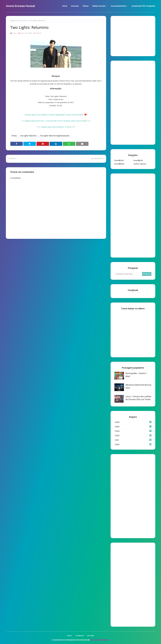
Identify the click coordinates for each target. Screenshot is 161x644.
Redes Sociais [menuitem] (99, 6)
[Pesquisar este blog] (128, 274)
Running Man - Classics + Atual (136, 375)
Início (70, 636)
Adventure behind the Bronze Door (138, 386)
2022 (133, 436)
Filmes (25, 21)
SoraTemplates (69, 640)
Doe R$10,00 (119, 164)
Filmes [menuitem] (86, 6)
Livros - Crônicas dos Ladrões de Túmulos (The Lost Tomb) (138, 398)
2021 (133, 440)
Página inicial (16, 21)
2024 (133, 431)
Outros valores (140, 164)
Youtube (90, 636)
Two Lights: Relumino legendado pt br (55, 136)
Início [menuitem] (65, 6)
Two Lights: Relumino (28, 136)
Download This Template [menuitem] (144, 6)
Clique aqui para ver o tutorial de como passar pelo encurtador (56, 121)
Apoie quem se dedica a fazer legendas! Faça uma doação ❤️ (56, 115)
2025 (133, 427)
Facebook (80, 636)
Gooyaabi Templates (100, 640)
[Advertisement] (134, 36)
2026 (133, 422)
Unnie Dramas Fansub (20, 6)
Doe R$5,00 (138, 160)
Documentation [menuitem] (119, 6)
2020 (133, 444)
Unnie (14, 33)
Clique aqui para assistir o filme (56, 127)
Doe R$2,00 (119, 160)
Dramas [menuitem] (75, 6)
